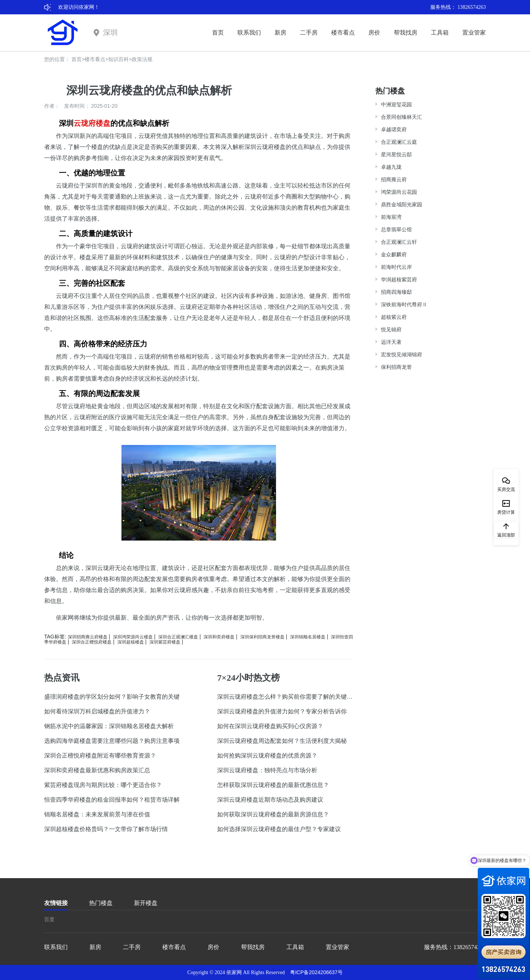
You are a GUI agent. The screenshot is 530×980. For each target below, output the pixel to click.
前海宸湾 (391, 217)
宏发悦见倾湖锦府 (402, 354)
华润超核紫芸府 (399, 279)
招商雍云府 (394, 179)
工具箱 (440, 33)
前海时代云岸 (396, 267)
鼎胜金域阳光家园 (402, 204)
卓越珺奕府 (394, 129)
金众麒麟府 (394, 254)
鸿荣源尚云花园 (399, 192)
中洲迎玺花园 (396, 104)
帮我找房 (406, 33)
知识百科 (119, 59)
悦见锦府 (391, 329)
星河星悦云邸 (396, 154)
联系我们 (249, 33)
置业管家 (474, 33)
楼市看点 (343, 33)
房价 (374, 33)
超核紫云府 (394, 317)
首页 (218, 33)
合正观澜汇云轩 (399, 242)
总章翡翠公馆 (396, 229)
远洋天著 (391, 342)
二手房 (309, 33)
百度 (49, 919)
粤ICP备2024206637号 (316, 972)
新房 (280, 33)
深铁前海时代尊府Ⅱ (404, 304)
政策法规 (142, 59)
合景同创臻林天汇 (402, 117)
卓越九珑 (391, 167)
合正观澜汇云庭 (399, 142)
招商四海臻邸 (396, 292)
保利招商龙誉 (396, 367)
